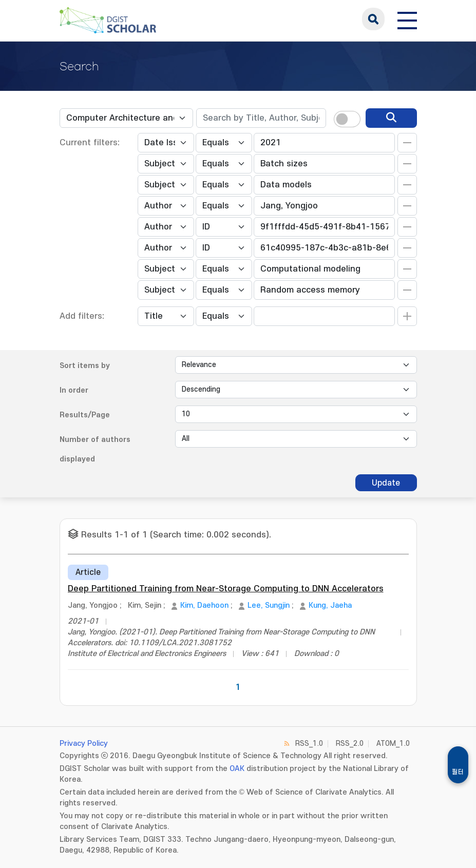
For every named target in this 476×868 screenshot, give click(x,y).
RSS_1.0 (309, 744)
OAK (237, 769)
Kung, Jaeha (330, 605)
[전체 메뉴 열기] (407, 19)
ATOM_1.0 (393, 744)
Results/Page (85, 415)
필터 (458, 772)
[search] (391, 118)
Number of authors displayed (95, 449)
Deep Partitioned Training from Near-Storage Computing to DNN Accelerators (226, 589)
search (373, 19)
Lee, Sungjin (269, 605)
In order (74, 390)
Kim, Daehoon (204, 605)
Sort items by (85, 366)
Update (386, 483)
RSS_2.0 (350, 744)
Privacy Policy (84, 744)
